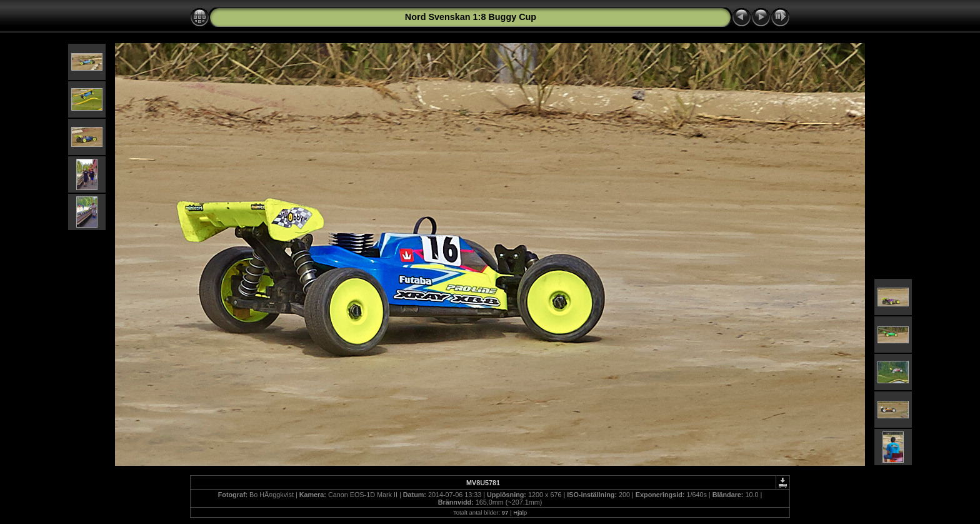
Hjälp (520, 512)
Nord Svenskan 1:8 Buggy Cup (471, 17)
